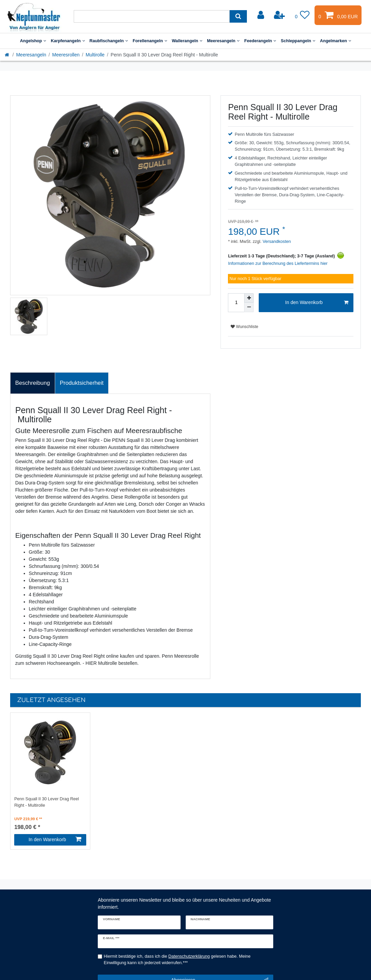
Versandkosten (276, 242)
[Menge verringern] (249, 307)
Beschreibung (33, 383)
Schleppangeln (298, 41)
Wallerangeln (187, 41)
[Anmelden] (261, 15)
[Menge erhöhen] (249, 298)
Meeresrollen (66, 55)
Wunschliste (244, 327)
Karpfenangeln (68, 41)
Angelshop (33, 41)
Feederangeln (260, 41)
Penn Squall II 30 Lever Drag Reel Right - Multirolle (47, 802)
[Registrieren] (280, 15)
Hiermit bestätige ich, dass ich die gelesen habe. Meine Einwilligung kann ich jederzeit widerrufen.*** (177, 960)
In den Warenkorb (317, 303)
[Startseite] (7, 55)
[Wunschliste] (302, 15)
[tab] (33, 383)
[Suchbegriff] (152, 16)
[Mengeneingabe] (236, 303)
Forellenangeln (150, 41)
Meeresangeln (223, 41)
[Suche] (238, 16)
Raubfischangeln (109, 41)
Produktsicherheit (82, 383)
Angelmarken (335, 41)
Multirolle (95, 55)
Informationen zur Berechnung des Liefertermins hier (278, 263)
